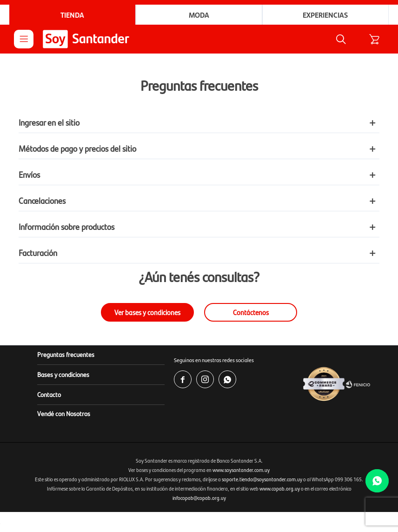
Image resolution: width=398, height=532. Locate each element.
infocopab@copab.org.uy (199, 498)
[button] (341, 39)
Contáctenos (251, 312)
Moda (199, 15)
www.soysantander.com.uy (241, 470)
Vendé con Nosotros (64, 413)
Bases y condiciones (63, 374)
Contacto (49, 394)
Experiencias (325, 15)
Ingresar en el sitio (49, 122)
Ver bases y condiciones (147, 312)
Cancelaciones (42, 200)
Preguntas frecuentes (66, 354)
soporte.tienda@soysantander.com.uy (262, 479)
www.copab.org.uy (280, 488)
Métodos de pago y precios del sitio (77, 148)
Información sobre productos (66, 226)
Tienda (72, 15)
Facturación (38, 253)
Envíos (29, 174)
